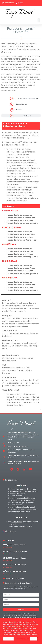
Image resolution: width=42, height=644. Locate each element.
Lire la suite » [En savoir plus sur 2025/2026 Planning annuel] (8, 547)
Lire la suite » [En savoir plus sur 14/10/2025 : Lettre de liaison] (8, 574)
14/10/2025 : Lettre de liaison (15, 571)
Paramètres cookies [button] (22, 639)
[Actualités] (12, 110)
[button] (39, 20)
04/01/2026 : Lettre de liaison (15, 552)
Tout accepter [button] (8, 639)
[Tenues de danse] (12, 104)
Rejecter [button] (34, 639)
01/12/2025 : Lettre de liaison (15, 558)
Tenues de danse (21, 104)
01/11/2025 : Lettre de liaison (15, 565)
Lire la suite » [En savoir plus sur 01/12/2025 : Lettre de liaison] (8, 561)
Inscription (27, 115)
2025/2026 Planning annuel (14, 545)
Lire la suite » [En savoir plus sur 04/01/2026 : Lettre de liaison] (8, 554)
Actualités (18, 110)
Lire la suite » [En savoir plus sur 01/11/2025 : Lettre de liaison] (8, 567)
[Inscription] (12, 116)
